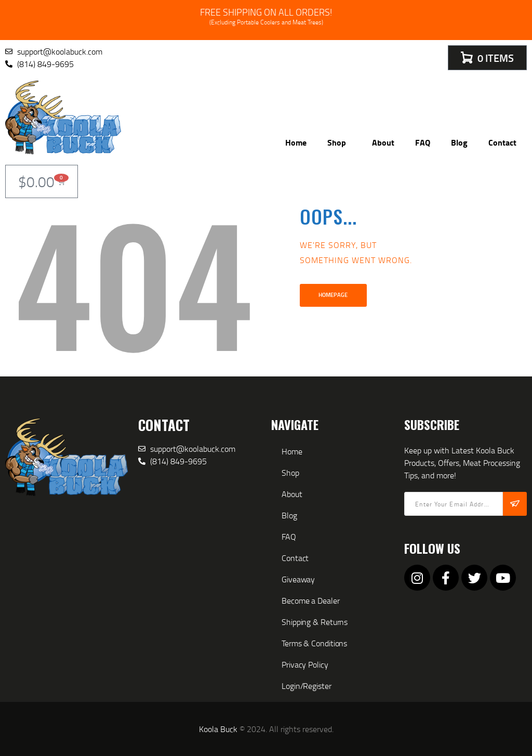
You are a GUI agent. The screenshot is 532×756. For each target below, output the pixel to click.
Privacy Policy (305, 664)
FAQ (423, 142)
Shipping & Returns (315, 622)
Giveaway (298, 579)
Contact (502, 142)
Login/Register (307, 686)
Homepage (333, 295)
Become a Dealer (311, 601)
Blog (459, 142)
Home (296, 142)
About (383, 142)
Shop (339, 142)
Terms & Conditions (314, 643)
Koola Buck (218, 729)
